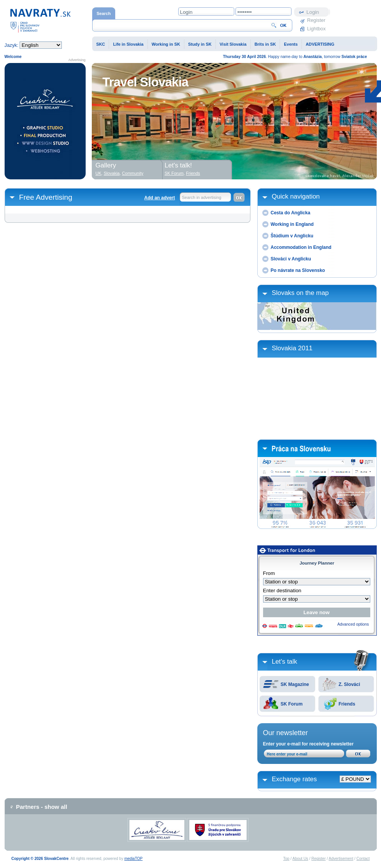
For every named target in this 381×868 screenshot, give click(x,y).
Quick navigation (296, 196)
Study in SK (200, 44)
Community (133, 173)
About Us (300, 859)
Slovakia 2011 (292, 348)
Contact (363, 859)
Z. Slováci (350, 684)
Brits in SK (265, 44)
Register (316, 20)
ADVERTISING (320, 44)
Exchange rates (294, 779)
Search (104, 13)
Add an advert (159, 198)
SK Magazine (295, 684)
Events (291, 44)
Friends (347, 704)
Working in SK (166, 44)
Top (286, 859)
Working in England (292, 224)
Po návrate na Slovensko (298, 270)
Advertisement (341, 859)
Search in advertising (202, 197)
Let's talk (285, 662)
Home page (40, 20)
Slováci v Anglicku (291, 259)
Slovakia (112, 173)
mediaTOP (134, 859)
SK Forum (292, 704)
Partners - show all (42, 807)
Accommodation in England (301, 247)
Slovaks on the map (300, 293)
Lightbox (316, 29)
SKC (101, 44)
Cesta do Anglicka (291, 213)
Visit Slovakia (233, 44)
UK (99, 173)
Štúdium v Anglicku (292, 236)
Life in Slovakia (128, 44)
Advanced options (353, 624)
